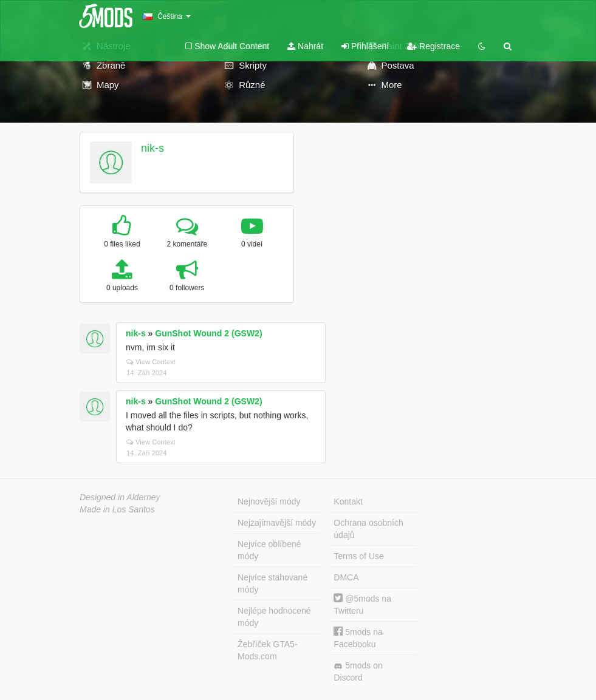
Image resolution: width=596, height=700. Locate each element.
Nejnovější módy (269, 501)
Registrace (433, 46)
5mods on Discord (358, 671)
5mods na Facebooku (358, 638)
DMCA (346, 577)
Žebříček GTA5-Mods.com (268, 650)
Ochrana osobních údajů (368, 529)
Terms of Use (358, 556)
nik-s (152, 148)
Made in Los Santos (117, 509)
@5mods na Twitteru (362, 604)
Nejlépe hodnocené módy (274, 617)
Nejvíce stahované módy (272, 583)
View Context (151, 362)
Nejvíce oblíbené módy (269, 550)
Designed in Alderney (120, 497)
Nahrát (305, 46)
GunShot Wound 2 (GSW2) (208, 333)
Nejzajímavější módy (277, 523)
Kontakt (348, 501)
